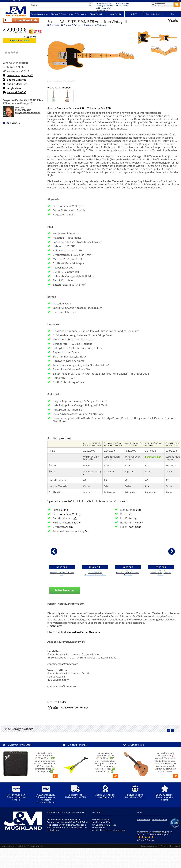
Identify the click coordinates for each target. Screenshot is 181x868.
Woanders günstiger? (18, 75)
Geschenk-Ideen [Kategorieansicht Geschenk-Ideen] (153, 14)
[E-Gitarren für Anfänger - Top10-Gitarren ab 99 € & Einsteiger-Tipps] (55, 776)
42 (75, 518)
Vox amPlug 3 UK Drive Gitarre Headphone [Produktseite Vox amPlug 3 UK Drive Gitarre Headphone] (128, 574)
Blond (64, 510)
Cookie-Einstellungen (157, 834)
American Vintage (71, 514)
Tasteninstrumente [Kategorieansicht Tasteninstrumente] (40, 14)
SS (87, 531)
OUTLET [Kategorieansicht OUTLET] (134, 14)
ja (135, 518)
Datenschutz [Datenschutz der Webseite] (143, 819)
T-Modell (138, 522)
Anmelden (177, 1)
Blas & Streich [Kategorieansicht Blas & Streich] (96, 14)
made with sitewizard (171, 846)
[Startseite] (15, 11)
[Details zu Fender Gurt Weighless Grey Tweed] (161, 551)
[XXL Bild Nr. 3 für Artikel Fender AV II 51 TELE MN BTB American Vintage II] (144, 38)
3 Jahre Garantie (15, 80)
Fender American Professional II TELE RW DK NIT (113, 445)
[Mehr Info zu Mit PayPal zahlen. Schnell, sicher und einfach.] (16, 795)
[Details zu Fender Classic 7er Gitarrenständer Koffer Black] (95, 551)
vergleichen (12, 88)
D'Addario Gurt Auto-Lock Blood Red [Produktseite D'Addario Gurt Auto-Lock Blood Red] (62, 574)
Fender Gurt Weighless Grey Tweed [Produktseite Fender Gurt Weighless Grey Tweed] (161, 574)
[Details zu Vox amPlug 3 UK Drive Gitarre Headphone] (128, 551)
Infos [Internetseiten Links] (172, 14)
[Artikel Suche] (59, 5)
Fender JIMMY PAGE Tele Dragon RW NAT (133, 444)
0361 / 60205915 (23, 110)
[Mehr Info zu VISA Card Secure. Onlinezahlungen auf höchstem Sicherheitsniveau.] (46, 796)
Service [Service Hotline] (141, 834)
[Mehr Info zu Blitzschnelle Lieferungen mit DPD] (76, 794)
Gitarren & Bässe (72, 25)
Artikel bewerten (64, 590)
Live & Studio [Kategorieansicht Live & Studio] (115, 14)
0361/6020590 (122, 3)
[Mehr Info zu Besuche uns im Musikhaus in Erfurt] (135, 794)
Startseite (54, 25)
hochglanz (135, 527)
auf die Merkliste (15, 84)
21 (130, 514)
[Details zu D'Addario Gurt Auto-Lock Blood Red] (62, 551)
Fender (62, 702)
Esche (77, 522)
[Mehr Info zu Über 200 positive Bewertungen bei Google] (165, 795)
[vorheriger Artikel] (54, 551)
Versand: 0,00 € (14, 92)
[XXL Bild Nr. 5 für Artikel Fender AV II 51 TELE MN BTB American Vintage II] (157, 52)
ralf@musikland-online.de (28, 113)
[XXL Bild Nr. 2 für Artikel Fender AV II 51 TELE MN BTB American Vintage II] (157, 38)
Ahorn (69, 527)
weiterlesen (53, 830)
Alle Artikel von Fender (75, 707)
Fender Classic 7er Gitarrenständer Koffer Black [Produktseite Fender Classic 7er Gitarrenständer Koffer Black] (95, 574)
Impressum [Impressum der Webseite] (120, 830)
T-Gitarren (102, 25)
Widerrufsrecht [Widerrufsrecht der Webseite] (159, 819)
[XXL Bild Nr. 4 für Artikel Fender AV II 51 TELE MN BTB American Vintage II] (171, 52)
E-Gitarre (89, 25)
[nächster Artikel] (172, 551)
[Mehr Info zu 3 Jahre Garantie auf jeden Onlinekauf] (105, 794)
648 (138, 510)
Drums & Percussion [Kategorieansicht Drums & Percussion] (77, 14)
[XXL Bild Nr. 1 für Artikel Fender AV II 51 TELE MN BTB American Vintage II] (171, 38)
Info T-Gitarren (13, 123)
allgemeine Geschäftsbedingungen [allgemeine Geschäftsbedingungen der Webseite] (155, 832)
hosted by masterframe (150, 846)
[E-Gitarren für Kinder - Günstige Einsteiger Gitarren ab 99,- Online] (115, 776)
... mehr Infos (55, 626)
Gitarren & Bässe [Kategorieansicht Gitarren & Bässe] (59, 14)
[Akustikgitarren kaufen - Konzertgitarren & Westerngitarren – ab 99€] (176, 776)
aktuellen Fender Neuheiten (85, 632)
